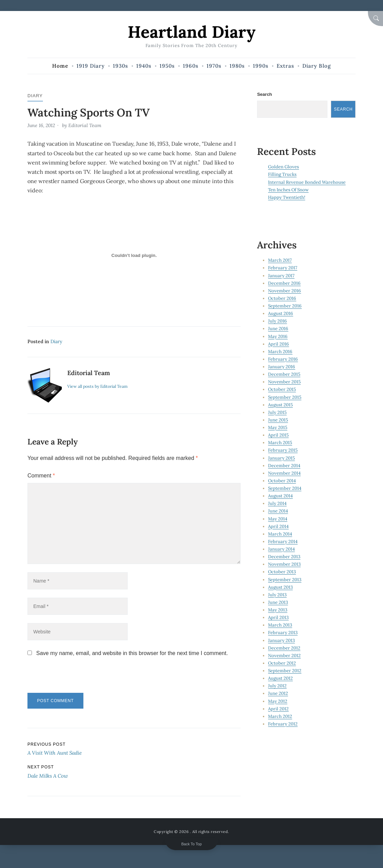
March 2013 (280, 625)
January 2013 (281, 640)
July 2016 (277, 321)
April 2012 (278, 709)
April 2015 (278, 435)
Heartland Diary (191, 32)
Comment (41, 476)
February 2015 (283, 450)
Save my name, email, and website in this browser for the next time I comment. (132, 653)
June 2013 (278, 602)
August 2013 (280, 587)
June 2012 (278, 693)
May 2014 (278, 519)
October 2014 (282, 481)
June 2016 (278, 329)
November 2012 (284, 656)
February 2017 (283, 268)
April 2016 (278, 344)
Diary (35, 96)
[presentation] (74, 678)
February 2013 (283, 633)
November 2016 (285, 291)
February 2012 (283, 724)
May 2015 (278, 427)
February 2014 (283, 542)
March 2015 (280, 443)
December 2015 (284, 374)
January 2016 (282, 367)
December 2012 (284, 648)
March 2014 (280, 534)
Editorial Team (85, 125)
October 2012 (282, 663)
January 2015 (281, 458)
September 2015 (285, 397)
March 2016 (280, 352)
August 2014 (280, 496)
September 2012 (285, 671)
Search (264, 94)
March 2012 (280, 716)
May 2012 (278, 701)
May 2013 (278, 610)
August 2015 (280, 405)
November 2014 (284, 473)
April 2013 (278, 617)
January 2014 (281, 549)
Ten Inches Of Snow (288, 190)
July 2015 (277, 412)
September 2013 (285, 580)
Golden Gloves (283, 167)
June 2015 (278, 420)
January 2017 (281, 276)
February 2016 (283, 359)
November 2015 (284, 382)
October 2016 (282, 298)
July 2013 (277, 595)
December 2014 (284, 466)
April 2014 (278, 526)
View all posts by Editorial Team (97, 386)
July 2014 (277, 503)
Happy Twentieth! (287, 197)
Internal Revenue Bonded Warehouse (307, 182)
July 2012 (277, 686)
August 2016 (281, 313)
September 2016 (285, 306)
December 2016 (284, 283)
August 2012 (280, 678)
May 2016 (278, 336)
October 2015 (282, 389)
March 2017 (280, 260)
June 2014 (278, 511)
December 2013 (284, 557)
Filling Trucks (282, 174)
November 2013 (284, 564)
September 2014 (285, 488)
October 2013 (282, 572)
